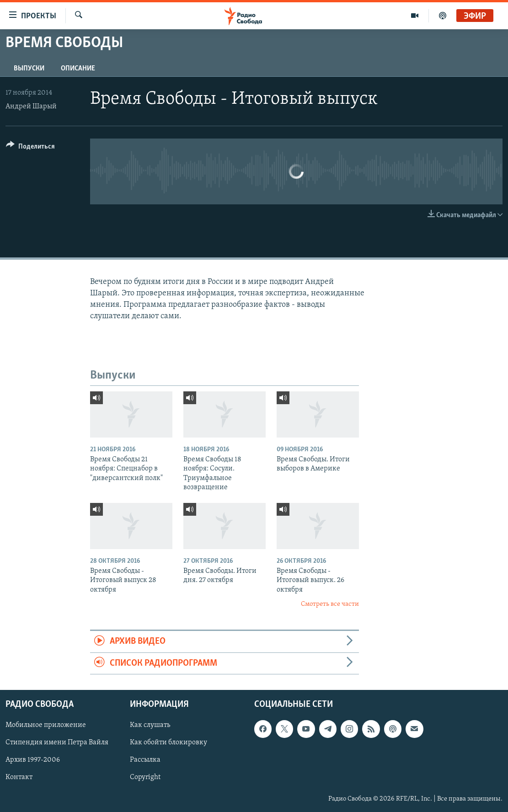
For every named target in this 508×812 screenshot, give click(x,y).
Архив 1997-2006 (33, 760)
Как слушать (150, 725)
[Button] (30, 148)
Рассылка (145, 760)
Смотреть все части (330, 604)
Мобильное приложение (46, 725)
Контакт (19, 778)
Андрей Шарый (31, 107)
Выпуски (29, 69)
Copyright (145, 778)
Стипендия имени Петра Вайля (57, 743)
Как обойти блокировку (168, 743)
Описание (78, 69)
